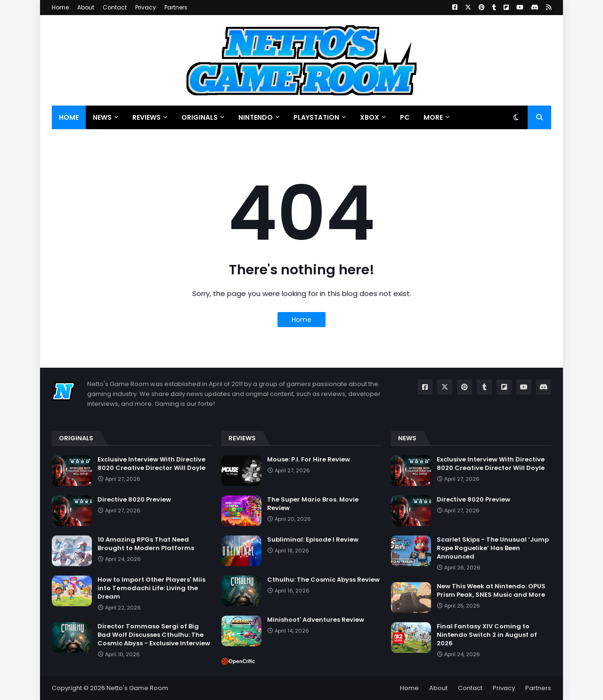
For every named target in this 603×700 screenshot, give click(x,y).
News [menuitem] (102, 117)
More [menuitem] (433, 117)
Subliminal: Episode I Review (313, 540)
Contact (115, 7)
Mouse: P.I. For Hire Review (309, 460)
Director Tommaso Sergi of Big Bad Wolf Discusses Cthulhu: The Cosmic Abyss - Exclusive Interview (154, 635)
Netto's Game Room (137, 688)
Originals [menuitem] (200, 117)
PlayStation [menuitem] (316, 117)
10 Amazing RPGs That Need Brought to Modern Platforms (146, 544)
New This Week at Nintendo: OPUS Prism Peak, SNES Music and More (491, 591)
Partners (176, 7)
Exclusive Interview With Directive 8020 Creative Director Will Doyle (151, 464)
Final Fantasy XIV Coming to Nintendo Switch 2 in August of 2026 (487, 635)
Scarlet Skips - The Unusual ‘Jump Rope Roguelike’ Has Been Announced (493, 548)
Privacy (146, 7)
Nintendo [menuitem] (256, 117)
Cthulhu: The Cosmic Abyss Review (323, 580)
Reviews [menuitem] (147, 117)
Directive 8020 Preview (134, 500)
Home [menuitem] (69, 117)
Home (60, 7)
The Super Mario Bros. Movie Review (313, 504)
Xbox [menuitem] (370, 117)
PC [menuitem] (405, 117)
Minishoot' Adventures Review (316, 620)
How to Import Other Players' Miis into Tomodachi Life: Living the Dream (151, 588)
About (86, 7)
